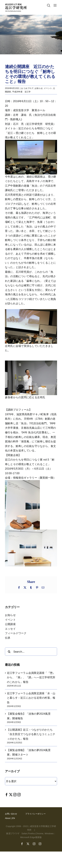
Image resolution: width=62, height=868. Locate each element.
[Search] (9, 652)
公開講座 (10, 624)
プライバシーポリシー (35, 814)
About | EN (10, 818)
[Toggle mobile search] (49, 5)
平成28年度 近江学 (21, 92)
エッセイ (10, 629)
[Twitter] (11, 795)
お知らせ (39, 88)
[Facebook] (7, 795)
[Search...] (31, 652)
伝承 (8, 638)
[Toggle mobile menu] (55, 5)
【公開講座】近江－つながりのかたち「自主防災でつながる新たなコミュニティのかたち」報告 (31, 734)
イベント (48, 88)
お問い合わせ (11, 814)
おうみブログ (27, 88)
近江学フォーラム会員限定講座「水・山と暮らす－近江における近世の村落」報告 (31, 698)
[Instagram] (15, 795)
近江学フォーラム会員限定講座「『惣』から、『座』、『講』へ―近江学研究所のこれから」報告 (31, 677)
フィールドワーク (16, 633)
